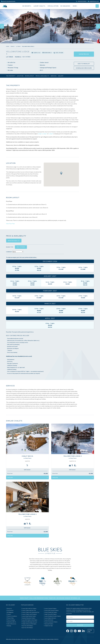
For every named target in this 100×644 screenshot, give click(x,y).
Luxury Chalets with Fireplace (29, 614)
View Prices (84, 54)
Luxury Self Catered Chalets (51, 610)
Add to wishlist (84, 64)
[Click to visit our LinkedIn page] (83, 631)
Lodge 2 (40, 134)
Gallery (61, 76)
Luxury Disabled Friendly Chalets (52, 616)
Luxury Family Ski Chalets (50, 612)
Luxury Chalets (40, 6)
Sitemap (9, 626)
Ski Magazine (66, 6)
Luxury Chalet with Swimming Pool (30, 612)
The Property (11, 76)
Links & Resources (11, 624)
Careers (9, 614)
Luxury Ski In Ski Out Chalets (29, 608)
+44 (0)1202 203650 (63, 598)
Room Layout (29, 76)
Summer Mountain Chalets (28, 618)
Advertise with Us (11, 622)
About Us (9, 608)
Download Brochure (84, 68)
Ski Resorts (27, 6)
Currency (9, 252)
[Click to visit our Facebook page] (68, 631)
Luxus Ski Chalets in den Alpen (29, 620)
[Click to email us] (93, 1)
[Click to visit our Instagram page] (71, 631)
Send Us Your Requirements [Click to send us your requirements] (8, 1)
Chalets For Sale (48, 626)
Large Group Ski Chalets (50, 614)
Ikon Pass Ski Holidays (27, 626)
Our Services (10, 610)
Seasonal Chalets (48, 624)
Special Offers (53, 6)
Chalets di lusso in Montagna (29, 624)
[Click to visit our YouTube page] (79, 631)
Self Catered (26, 57)
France (13, 46)
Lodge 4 (51, 134)
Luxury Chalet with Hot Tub (28, 610)
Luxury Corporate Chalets (51, 622)
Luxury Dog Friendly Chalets (29, 616)
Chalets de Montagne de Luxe (29, 622)
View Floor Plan (10, 224)
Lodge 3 (45, 134)
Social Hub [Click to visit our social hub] (90, 631)
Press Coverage (11, 620)
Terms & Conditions (12, 616)
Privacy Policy (10, 618)
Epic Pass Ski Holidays (27, 628)
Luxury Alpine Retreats (50, 618)
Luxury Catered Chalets (50, 608)
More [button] (75, 6)
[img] (25, 26)
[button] (9, 439)
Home (8, 46)
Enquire (27, 477)
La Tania (18, 46)
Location (20, 76)
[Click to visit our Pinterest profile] (75, 631)
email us (77, 598)
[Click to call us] (81, 1)
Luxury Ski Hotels (48, 620)
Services (54, 76)
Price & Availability (42, 76)
